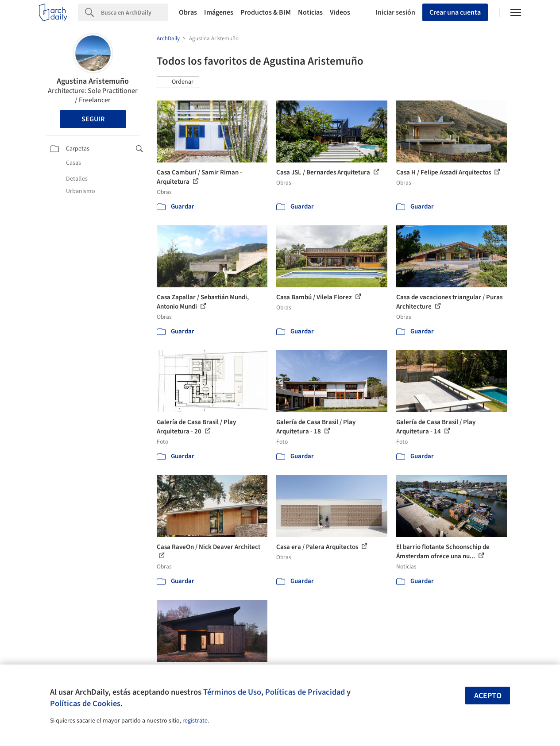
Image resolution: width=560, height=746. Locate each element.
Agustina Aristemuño (93, 81)
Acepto (488, 696)
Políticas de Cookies (85, 703)
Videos (340, 12)
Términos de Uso (232, 692)
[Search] (135, 12)
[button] (178, 82)
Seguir (93, 119)
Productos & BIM (266, 12)
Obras (188, 12)
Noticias (310, 12)
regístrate (195, 721)
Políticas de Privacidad (305, 692)
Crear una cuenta (455, 12)
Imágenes (219, 12)
